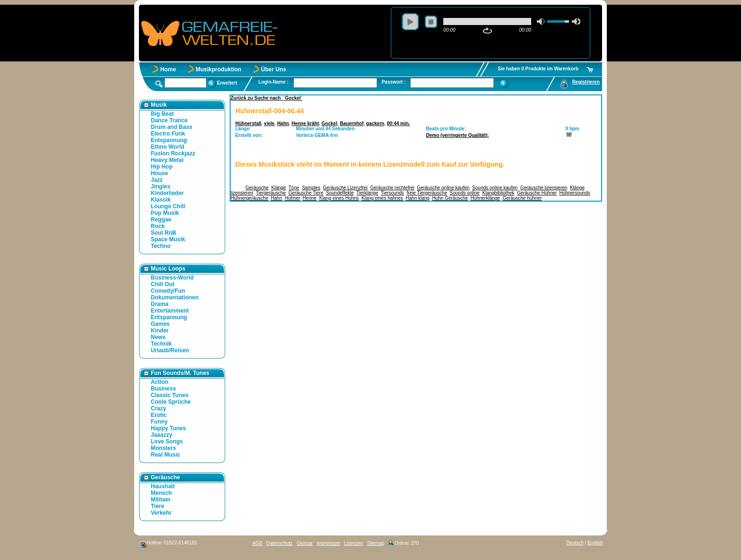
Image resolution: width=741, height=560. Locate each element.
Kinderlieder (167, 193)
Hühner (293, 198)
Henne (309, 198)
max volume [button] (576, 21)
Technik (161, 344)
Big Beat (162, 114)
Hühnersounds (574, 193)
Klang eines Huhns (339, 198)
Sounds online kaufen (495, 188)
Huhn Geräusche (450, 198)
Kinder (160, 331)
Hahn (283, 123)
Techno (161, 246)
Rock (158, 226)
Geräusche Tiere (306, 193)
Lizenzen (353, 543)
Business (163, 389)
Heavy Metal (167, 160)
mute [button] (541, 21)
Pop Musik (165, 213)
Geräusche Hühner (537, 193)
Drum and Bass (172, 127)
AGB (257, 543)
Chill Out (163, 284)
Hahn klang (418, 198)
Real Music (166, 455)
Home (168, 69)
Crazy (159, 408)
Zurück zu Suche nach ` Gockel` (267, 98)
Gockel (329, 123)
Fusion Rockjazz (173, 153)
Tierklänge (367, 193)
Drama (159, 304)
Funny (159, 422)
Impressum (328, 543)
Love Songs (167, 441)
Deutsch (575, 543)
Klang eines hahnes (382, 198)
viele (269, 123)
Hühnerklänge (485, 198)
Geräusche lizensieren (544, 188)
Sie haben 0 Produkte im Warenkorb (538, 69)
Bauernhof (352, 123)
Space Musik (168, 239)
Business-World (172, 278)
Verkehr (161, 513)
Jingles (160, 187)
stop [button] (431, 22)
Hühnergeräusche (250, 198)
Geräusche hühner (522, 198)
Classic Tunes (170, 395)
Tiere (157, 506)
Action (159, 382)
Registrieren (586, 82)
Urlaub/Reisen (170, 350)
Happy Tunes (168, 428)
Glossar (304, 543)
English (595, 543)
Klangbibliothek (499, 193)
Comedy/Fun (168, 291)
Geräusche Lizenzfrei (345, 188)
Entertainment (170, 311)
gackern (375, 123)
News (158, 337)
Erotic (159, 415)
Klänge (279, 188)
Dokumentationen (175, 297)
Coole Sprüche (171, 402)
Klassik (161, 200)
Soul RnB (164, 233)
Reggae (161, 220)
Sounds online (465, 193)
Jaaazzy (161, 435)
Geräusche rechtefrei (392, 188)
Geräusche (257, 188)
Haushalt (163, 486)
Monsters (163, 448)
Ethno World (168, 147)
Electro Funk (168, 134)
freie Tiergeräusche (427, 193)
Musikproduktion (219, 69)
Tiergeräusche (271, 193)
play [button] (410, 22)
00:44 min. (399, 123)
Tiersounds (392, 193)
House (159, 173)
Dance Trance (169, 120)
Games (160, 324)
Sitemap (375, 543)
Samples (311, 188)
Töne (294, 188)
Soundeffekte (340, 193)
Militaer (161, 500)
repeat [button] (487, 31)
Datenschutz (279, 543)
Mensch (161, 493)
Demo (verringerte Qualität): (458, 135)
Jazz (157, 180)
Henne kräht (305, 123)
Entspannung (169, 140)
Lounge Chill (168, 206)
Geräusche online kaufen (443, 188)
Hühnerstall (248, 123)
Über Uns (273, 69)
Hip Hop (162, 167)
